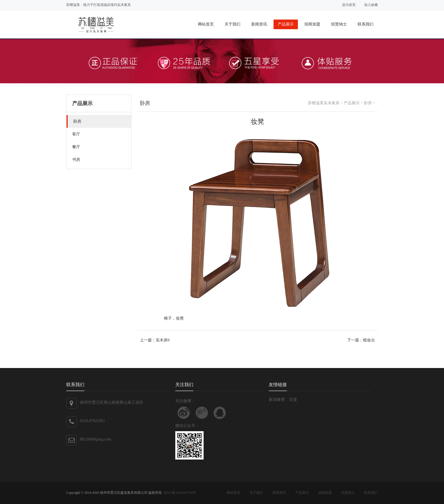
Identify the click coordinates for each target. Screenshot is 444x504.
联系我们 (366, 24)
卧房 (77, 121)
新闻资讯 (259, 24)
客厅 (76, 134)
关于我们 (232, 24)
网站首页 (206, 24)
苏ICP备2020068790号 (180, 493)
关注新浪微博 (184, 413)
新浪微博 (277, 400)
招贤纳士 (339, 24)
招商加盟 (312, 24)
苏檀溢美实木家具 (324, 103)
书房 (76, 160)
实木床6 (163, 340)
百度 (293, 400)
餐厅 (76, 147)
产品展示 (286, 24)
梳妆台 (369, 340)
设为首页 (349, 5)
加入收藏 (371, 5)
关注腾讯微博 (202, 413)
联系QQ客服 (220, 413)
